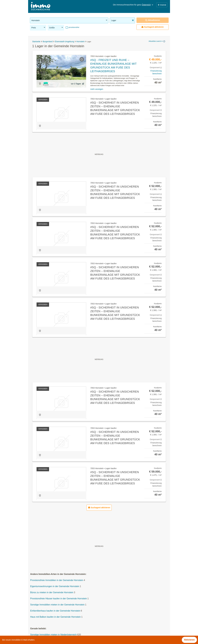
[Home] (41, 6)
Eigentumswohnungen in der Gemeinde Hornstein (55, 586)
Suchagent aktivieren (152, 27)
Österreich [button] (148, 5)
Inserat (162, 5)
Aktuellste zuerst (156, 41)
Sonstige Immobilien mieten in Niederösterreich (53, 635)
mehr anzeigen (97, 89)
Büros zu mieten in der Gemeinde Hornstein (52, 592)
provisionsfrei (74, 27)
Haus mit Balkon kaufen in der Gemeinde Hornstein (55, 617)
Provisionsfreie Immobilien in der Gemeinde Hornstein (57, 580)
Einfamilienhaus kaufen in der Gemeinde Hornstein (55, 611)
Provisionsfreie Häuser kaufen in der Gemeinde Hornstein (59, 599)
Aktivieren (189, 640)
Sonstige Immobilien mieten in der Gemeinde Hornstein (57, 605)
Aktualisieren (153, 20)
